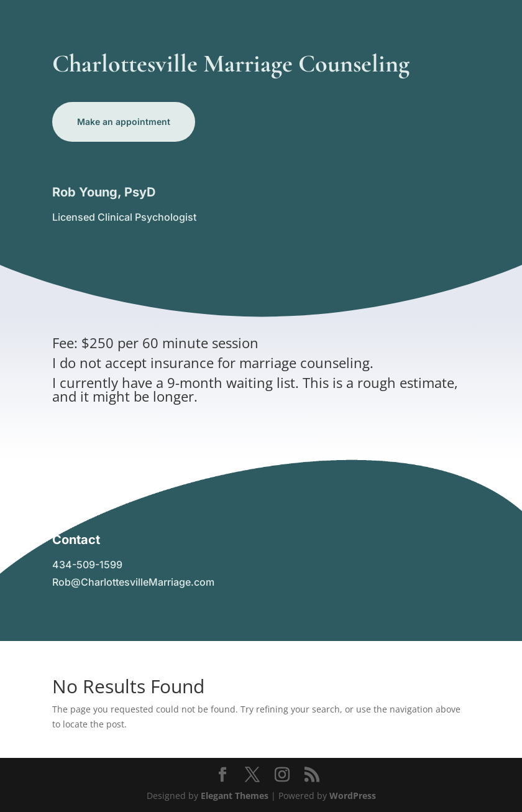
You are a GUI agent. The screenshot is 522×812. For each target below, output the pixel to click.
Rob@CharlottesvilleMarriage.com (133, 582)
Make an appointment (124, 122)
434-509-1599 (87, 565)
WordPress (353, 796)
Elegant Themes (235, 796)
